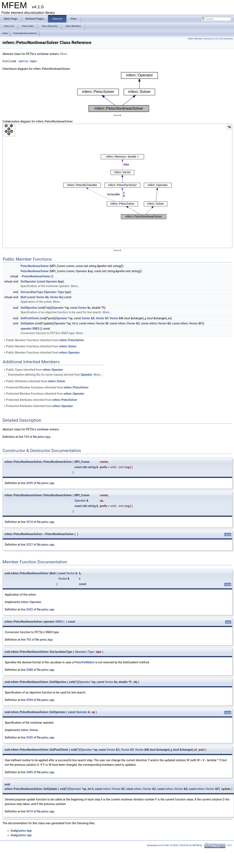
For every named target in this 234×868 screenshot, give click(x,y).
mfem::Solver (68, 346)
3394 (30, 700)
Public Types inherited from (33, 370)
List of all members (224, 39)
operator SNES (30, 329)
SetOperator (28, 281)
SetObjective (29, 308)
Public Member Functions (200, 39)
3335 (30, 737)
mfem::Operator (70, 353)
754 (26, 437)
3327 (30, 545)
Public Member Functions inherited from (44, 340)
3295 (30, 483)
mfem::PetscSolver (72, 340)
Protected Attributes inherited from (40, 400)
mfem (5, 33)
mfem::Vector (96, 323)
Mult (24, 297)
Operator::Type (54, 292)
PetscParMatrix (84, 662)
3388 (30, 670)
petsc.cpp (48, 483)
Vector (40, 297)
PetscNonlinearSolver (25, 33)
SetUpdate (27, 323)
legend (117, 115)
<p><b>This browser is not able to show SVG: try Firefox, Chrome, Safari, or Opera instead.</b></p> (118, 92)
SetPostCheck (30, 318)
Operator (81, 271)
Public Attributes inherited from (34, 381)
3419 (30, 811)
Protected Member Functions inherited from (46, 387)
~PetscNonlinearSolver (36, 276)
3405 (30, 772)
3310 (30, 522)
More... (65, 54)
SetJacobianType (32, 292)
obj (48, 308)
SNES (59, 622)
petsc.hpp (28, 61)
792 (29, 640)
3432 (30, 609)
